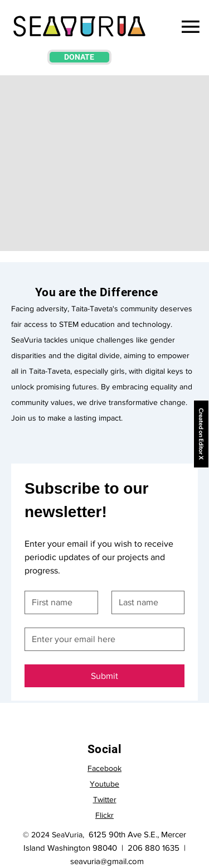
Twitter (105, 799)
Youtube (104, 784)
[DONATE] (79, 57)
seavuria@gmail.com (107, 861)
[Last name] (145, 602)
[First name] (58, 602)
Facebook (104, 768)
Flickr (104, 815)
